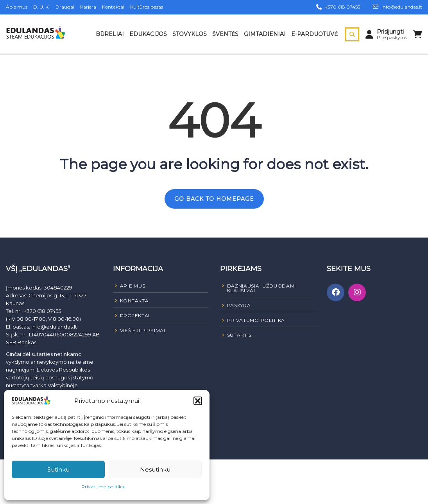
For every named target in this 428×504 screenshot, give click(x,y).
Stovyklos (190, 34)
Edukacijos (148, 34)
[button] (198, 401)
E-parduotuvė (314, 34)
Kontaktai (113, 7)
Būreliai (110, 34)
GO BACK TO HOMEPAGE (214, 199)
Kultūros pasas (147, 7)
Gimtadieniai (265, 34)
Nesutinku (155, 469)
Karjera (88, 7)
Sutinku (58, 469)
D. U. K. (41, 7)
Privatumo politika (103, 487)
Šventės (225, 34)
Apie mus (17, 7)
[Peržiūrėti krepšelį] (418, 34)
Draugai (65, 7)
